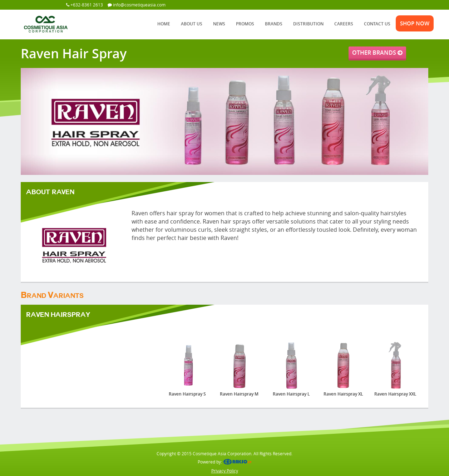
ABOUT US (192, 24)
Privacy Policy (225, 471)
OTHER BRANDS (377, 53)
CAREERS (344, 24)
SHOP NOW (415, 23)
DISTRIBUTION (308, 24)
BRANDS (274, 24)
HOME (164, 24)
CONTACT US (377, 24)
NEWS (219, 24)
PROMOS (245, 24)
